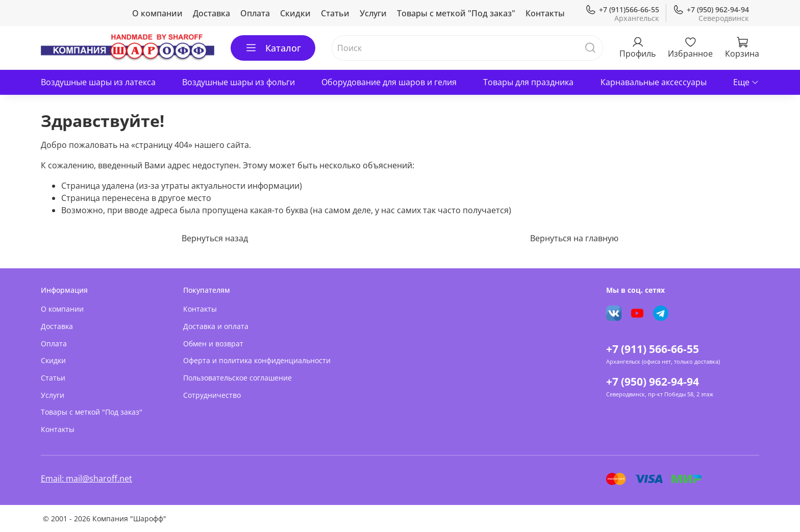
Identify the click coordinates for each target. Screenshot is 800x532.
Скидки (295, 13)
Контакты (545, 13)
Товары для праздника (528, 82)
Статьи (335, 13)
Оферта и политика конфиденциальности (257, 360)
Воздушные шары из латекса (98, 82)
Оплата (255, 13)
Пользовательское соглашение (237, 378)
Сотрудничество (212, 395)
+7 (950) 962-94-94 (711, 9)
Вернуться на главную (574, 238)
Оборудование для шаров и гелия (389, 82)
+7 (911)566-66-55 (622, 9)
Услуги (373, 13)
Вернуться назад (215, 238)
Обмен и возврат (213, 344)
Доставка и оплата (216, 326)
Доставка (211, 13)
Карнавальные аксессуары (654, 82)
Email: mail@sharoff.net (86, 478)
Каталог (273, 48)
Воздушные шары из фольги (239, 82)
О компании (157, 13)
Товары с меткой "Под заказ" (456, 13)
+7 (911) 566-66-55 (653, 349)
